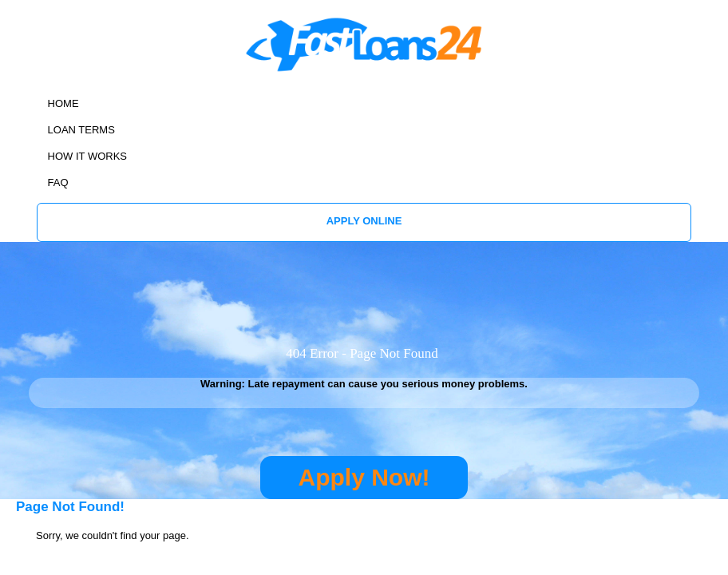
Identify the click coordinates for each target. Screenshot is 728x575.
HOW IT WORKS (87, 156)
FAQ (58, 182)
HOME (63, 103)
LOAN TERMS (81, 130)
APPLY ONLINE (364, 221)
